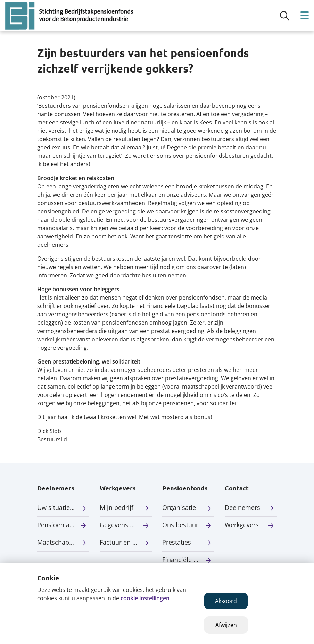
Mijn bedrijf (117, 507)
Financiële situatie (188, 560)
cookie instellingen (145, 598)
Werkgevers (242, 525)
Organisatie (179, 507)
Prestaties (177, 542)
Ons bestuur (180, 525)
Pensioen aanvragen (63, 525)
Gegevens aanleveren (126, 525)
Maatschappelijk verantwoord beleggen (63, 542)
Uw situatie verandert (63, 507)
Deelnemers (242, 507)
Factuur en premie (126, 542)
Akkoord (226, 601)
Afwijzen (226, 625)
